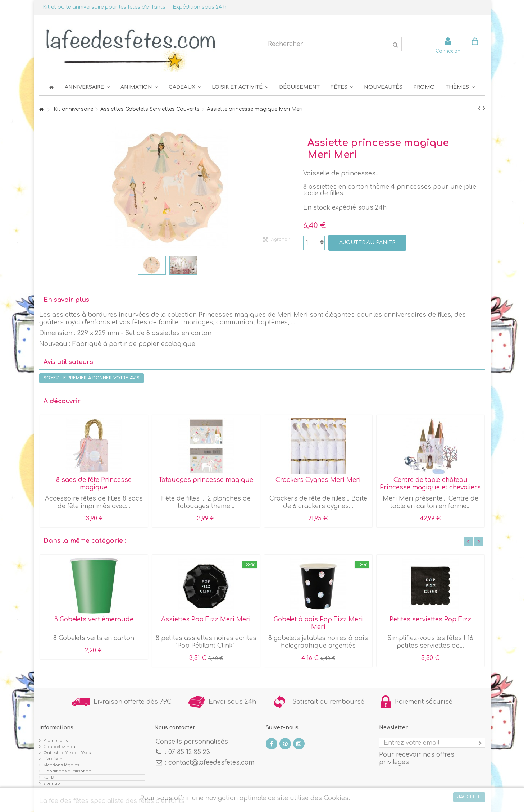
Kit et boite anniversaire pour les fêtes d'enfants (104, 7)
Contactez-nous (60, 747)
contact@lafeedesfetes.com (211, 763)
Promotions (55, 741)
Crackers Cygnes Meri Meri (318, 480)
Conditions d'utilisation (67, 771)
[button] (342, 87)
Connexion (448, 51)
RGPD (49, 777)
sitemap (52, 783)
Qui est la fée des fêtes (67, 753)
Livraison (53, 759)
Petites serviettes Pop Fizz (430, 619)
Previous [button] (468, 542)
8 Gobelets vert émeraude (94, 619)
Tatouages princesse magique (206, 480)
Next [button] (479, 542)
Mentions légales (61, 765)
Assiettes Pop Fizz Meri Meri (206, 619)
